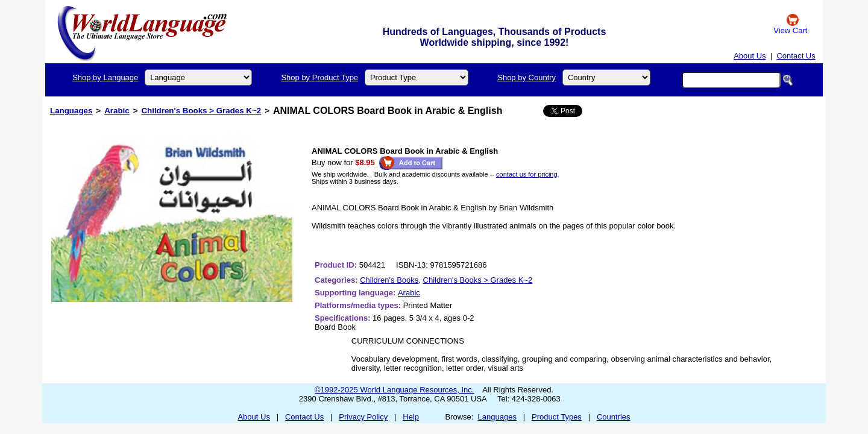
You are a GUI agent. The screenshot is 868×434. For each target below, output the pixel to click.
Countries (614, 417)
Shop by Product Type (319, 77)
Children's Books (389, 280)
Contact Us (796, 56)
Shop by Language (105, 77)
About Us (750, 56)
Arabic (117, 111)
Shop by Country (527, 77)
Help (411, 417)
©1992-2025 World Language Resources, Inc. (394, 390)
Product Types (557, 417)
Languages (71, 111)
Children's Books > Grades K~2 (201, 111)
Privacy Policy (363, 417)
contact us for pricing (527, 174)
